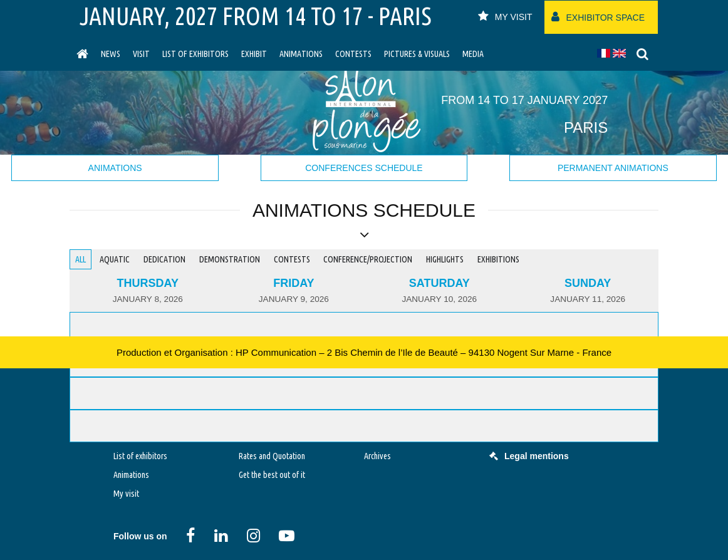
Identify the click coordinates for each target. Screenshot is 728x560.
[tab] (148, 291)
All (81, 259)
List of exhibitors (195, 54)
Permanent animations (613, 168)
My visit (126, 494)
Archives (377, 456)
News (111, 54)
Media (473, 54)
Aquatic (115, 259)
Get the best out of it (272, 475)
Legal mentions (529, 456)
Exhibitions (498, 259)
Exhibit (254, 54)
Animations (301, 54)
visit (141, 54)
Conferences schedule (364, 168)
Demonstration (230, 259)
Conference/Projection (368, 259)
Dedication (164, 259)
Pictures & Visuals (417, 54)
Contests (353, 54)
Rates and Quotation (272, 456)
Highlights (445, 259)
